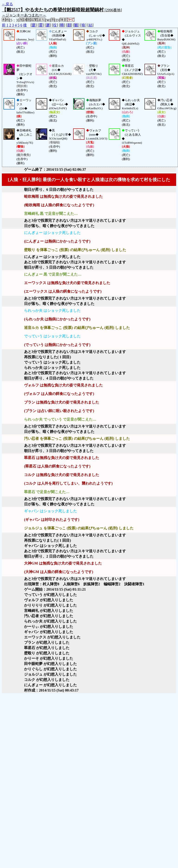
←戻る (7, 4)
